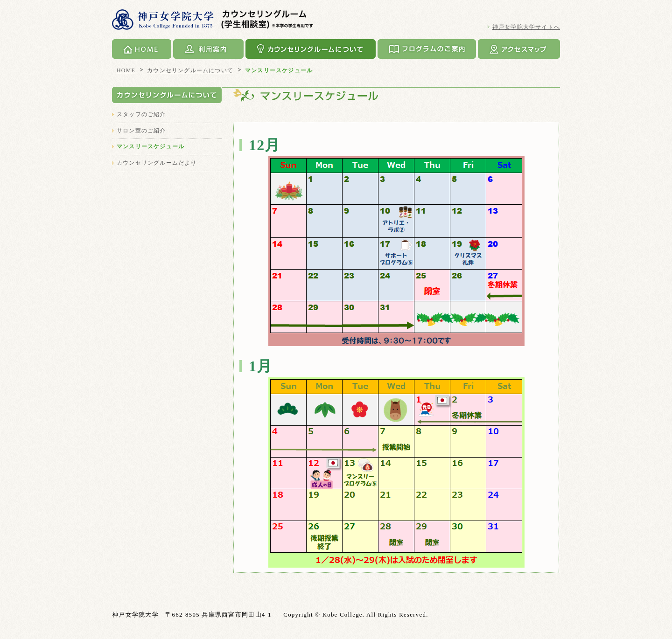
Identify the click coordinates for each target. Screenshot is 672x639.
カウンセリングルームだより (157, 163)
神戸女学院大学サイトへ (526, 27)
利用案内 (208, 49)
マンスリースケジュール (150, 146)
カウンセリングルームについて (311, 49)
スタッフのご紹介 (141, 114)
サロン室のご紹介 (141, 131)
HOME (142, 49)
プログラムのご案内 (427, 49)
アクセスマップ (519, 49)
